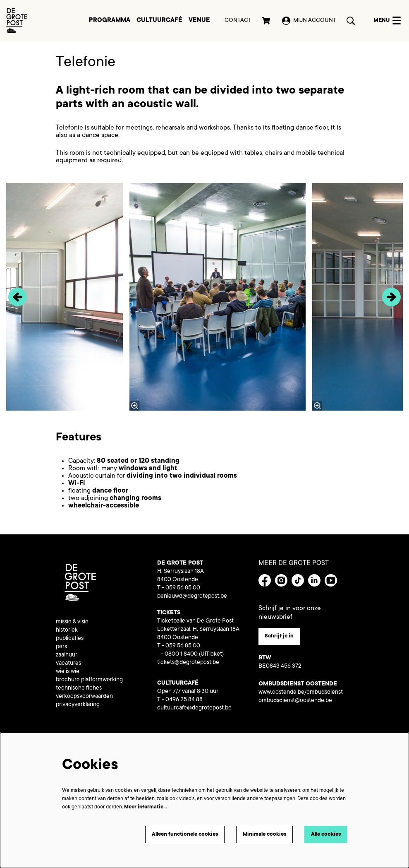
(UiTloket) (211, 654)
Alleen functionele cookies (173, 834)
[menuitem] (110, 21)
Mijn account (309, 21)
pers (61, 647)
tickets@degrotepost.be (188, 663)
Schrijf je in (280, 637)
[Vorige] (18, 297)
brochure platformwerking (89, 680)
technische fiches (79, 688)
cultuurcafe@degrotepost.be (194, 708)
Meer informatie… (146, 806)
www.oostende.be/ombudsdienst (301, 693)
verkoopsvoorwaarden (84, 697)
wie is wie (68, 672)
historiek (67, 630)
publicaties (70, 639)
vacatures (68, 664)
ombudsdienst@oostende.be (295, 702)
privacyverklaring (78, 705)
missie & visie (72, 622)
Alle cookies (324, 834)
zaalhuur (67, 655)
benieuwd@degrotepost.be (192, 596)
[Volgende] (391, 297)
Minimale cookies (259, 834)
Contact (238, 21)
